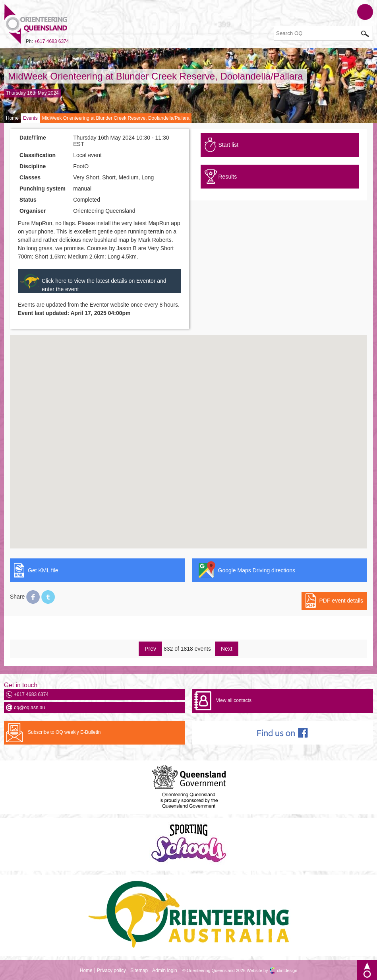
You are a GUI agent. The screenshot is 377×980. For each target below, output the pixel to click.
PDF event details (341, 601)
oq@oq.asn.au (29, 708)
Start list (229, 145)
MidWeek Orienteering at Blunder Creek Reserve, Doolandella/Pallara (156, 76)
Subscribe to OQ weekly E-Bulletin (64, 732)
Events (30, 118)
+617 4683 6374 (51, 41)
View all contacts (234, 700)
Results (228, 177)
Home (12, 118)
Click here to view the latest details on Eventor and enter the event (104, 285)
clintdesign (287, 970)
